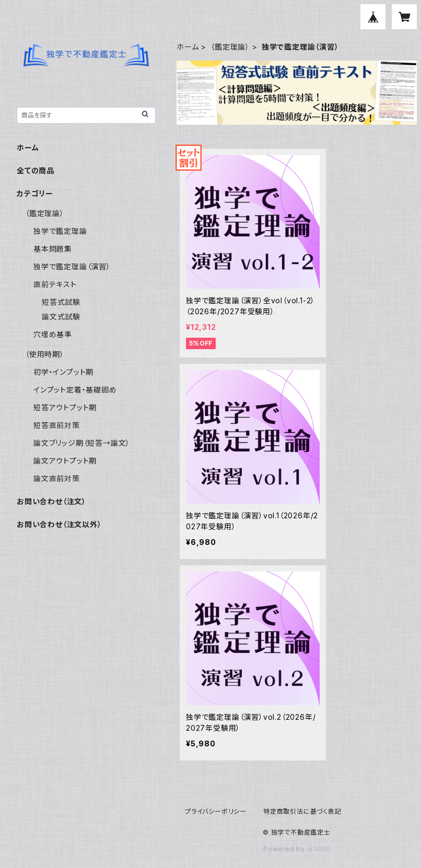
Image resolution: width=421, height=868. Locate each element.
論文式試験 (61, 317)
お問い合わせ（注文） (51, 501)
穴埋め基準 (53, 334)
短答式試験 (61, 302)
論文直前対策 (57, 478)
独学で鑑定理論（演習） (72, 266)
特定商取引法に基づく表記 (302, 811)
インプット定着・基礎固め (75, 390)
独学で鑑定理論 (60, 231)
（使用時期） (45, 354)
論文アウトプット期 (65, 461)
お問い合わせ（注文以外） (59, 524)
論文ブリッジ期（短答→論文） (82, 443)
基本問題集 (53, 249)
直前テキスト (55, 284)
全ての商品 (36, 170)
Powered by (297, 849)
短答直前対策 (57, 425)
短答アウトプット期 (65, 407)
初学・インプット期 (63, 372)
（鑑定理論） (230, 47)
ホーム (188, 47)
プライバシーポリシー (216, 811)
